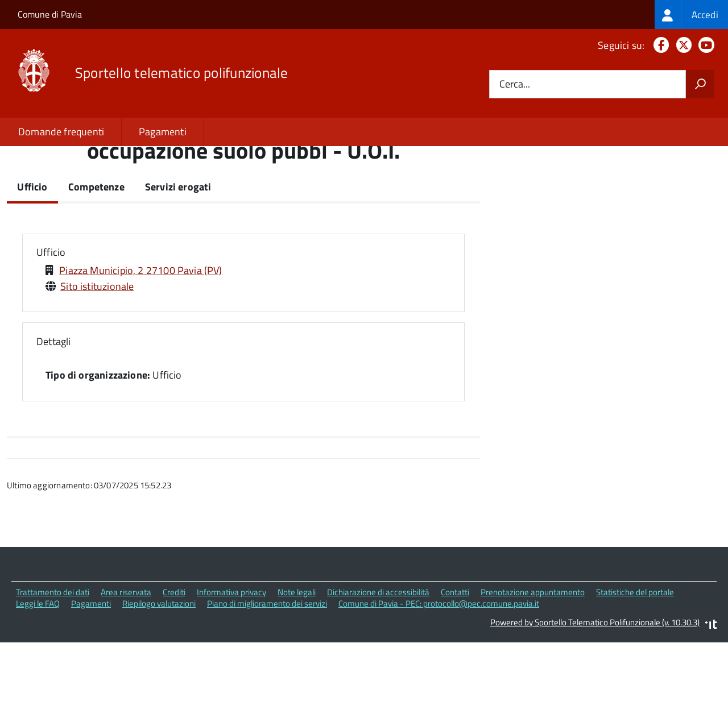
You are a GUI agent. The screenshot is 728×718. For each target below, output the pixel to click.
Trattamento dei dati (53, 669)
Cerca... (515, 84)
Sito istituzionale (97, 364)
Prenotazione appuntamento (533, 669)
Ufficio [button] (51, 330)
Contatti (455, 669)
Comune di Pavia (50, 14)
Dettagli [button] (53, 419)
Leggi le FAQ (38, 681)
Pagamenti (163, 132)
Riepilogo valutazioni (159, 681)
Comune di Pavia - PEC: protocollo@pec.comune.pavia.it (439, 681)
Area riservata (126, 669)
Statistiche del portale (635, 669)
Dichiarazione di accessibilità (378, 669)
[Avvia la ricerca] (700, 84)
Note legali (297, 669)
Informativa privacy (231, 669)
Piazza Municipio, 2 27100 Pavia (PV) (140, 348)
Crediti (174, 669)
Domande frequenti (61, 132)
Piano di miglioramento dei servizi (267, 681)
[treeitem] (691, 14)
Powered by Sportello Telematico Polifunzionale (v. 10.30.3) (595, 700)
